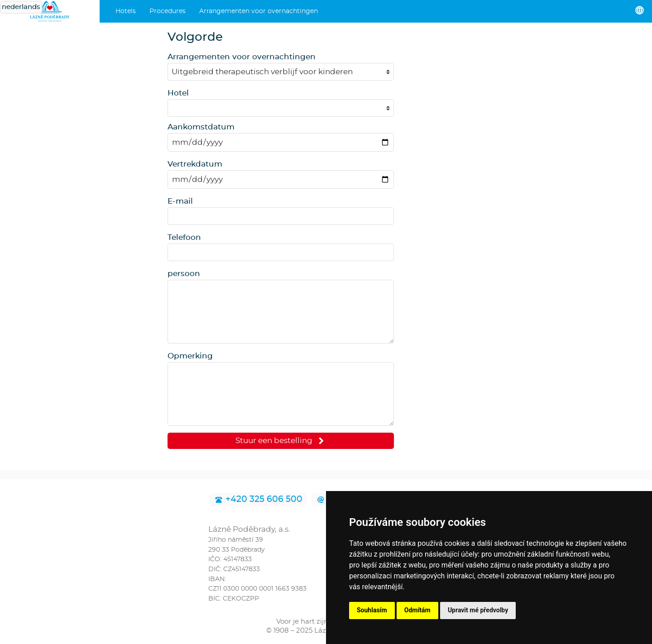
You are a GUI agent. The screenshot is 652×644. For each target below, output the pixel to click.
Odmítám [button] (417, 610)
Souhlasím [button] (372, 610)
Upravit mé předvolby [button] (478, 610)
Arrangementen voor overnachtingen (259, 11)
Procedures (168, 11)
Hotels (126, 11)
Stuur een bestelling (281, 441)
